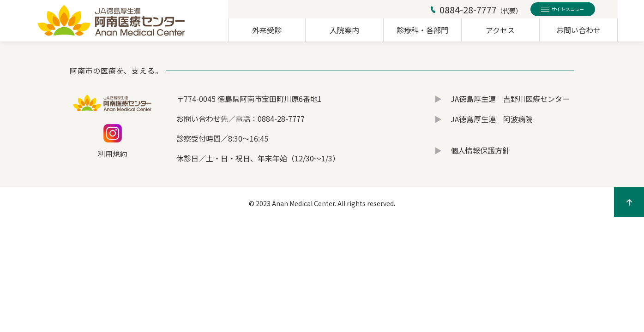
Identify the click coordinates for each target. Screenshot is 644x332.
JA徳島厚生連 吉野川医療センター (510, 99)
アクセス (500, 30)
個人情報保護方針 (480, 150)
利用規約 (113, 154)
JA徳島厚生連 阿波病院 (492, 119)
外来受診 (267, 30)
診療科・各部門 (422, 30)
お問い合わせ (578, 30)
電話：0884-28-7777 (270, 119)
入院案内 (344, 30)
